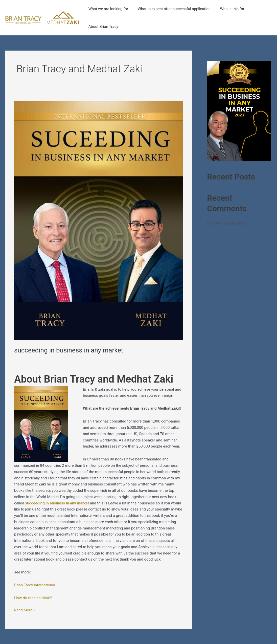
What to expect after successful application (171, 9)
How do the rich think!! (33, 598)
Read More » (25, 610)
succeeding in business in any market (69, 350)
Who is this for (227, 9)
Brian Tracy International (35, 585)
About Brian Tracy (102, 27)
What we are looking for (107, 9)
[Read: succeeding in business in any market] (98, 220)
